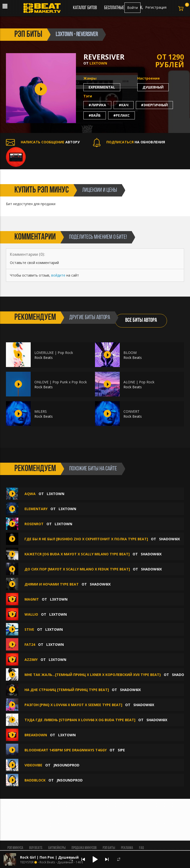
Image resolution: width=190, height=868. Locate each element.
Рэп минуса (15, 848)
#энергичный (154, 105)
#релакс (121, 115)
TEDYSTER (27, 862)
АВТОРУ (43, 142)
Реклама (127, 848)
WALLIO (31, 614)
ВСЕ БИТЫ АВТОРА (141, 320)
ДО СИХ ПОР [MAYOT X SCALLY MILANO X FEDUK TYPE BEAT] (77, 569)
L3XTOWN (98, 63)
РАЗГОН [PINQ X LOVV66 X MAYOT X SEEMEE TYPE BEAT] (73, 705)
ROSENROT (34, 524)
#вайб (95, 115)
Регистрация (156, 7)
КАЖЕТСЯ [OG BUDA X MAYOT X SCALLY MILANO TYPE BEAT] (77, 554)
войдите (58, 275)
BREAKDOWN (36, 735)
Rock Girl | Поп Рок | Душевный (49, 857)
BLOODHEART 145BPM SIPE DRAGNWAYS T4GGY (66, 750)
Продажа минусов (84, 848)
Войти (132, 8)
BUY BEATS (36, 848)
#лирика (97, 105)
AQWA (30, 494)
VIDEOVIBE (33, 765)
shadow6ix (169, 539)
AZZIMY (31, 660)
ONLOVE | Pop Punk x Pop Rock (61, 382)
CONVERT (131, 411)
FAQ (141, 848)
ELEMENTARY (36, 509)
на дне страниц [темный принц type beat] (67, 690)
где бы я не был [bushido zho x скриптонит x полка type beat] (86, 539)
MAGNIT (32, 599)
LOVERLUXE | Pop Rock (54, 353)
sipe (121, 750)
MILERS (41, 411)
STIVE (29, 629)
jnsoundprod (66, 765)
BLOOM (130, 353)
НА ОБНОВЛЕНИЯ (129, 142)
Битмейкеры (57, 848)
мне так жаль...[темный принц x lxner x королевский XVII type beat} (93, 675)
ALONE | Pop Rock (139, 382)
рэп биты (28, 35)
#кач (124, 105)
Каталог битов (85, 8)
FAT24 (30, 644)
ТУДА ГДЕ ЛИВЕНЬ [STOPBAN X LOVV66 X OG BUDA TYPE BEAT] (80, 720)
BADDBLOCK (35, 780)
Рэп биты (109, 848)
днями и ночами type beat (52, 584)
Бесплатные (115, 8)
